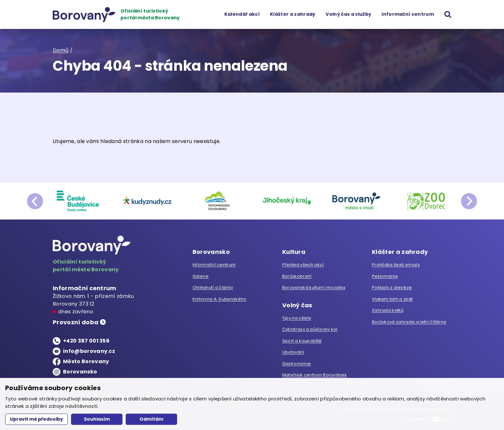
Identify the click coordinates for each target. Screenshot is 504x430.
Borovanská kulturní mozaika (314, 287)
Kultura (294, 252)
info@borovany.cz (89, 351)
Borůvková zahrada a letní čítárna (409, 322)
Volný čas (297, 305)
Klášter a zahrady (293, 14)
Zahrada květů (388, 310)
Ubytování (293, 352)
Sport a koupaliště (302, 341)
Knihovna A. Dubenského (220, 299)
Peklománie (385, 276)
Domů (61, 50)
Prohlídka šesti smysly (396, 265)
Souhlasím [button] (97, 419)
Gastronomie (297, 364)
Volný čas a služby (348, 14)
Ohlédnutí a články (213, 287)
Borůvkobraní (297, 276)
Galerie (201, 276)
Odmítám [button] (151, 419)
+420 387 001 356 (86, 341)
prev (35, 201)
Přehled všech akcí (303, 265)
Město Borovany (86, 361)
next (469, 201)
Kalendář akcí (242, 14)
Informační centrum (408, 14)
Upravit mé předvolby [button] (36, 419)
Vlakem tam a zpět (392, 299)
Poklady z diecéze (392, 287)
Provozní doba (76, 322)
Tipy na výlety (297, 318)
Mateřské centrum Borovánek (315, 375)
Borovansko (80, 372)
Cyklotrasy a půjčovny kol (310, 329)
